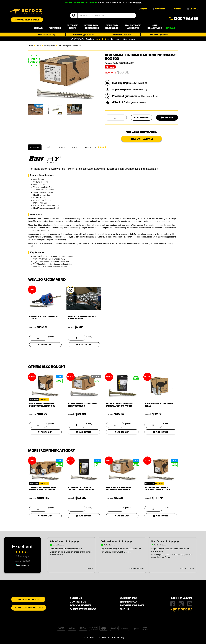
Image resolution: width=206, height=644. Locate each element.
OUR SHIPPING (128, 598)
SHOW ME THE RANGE (28, 599)
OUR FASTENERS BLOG (83, 609)
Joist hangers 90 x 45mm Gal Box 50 (159, 405)
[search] (75, 15)
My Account (159, 9)
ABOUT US (76, 598)
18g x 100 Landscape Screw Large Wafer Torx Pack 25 (119, 405)
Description (35, 147)
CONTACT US (78, 602)
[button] (44, 555)
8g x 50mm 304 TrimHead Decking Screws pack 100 (81, 489)
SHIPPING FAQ (128, 602)
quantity (51, 337)
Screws (38, 46)
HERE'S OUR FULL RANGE (141, 139)
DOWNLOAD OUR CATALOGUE (29, 608)
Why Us (75, 147)
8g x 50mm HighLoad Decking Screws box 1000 (82, 405)
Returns (62, 147)
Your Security (118, 637)
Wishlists (176, 9)
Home (31, 46)
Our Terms (89, 637)
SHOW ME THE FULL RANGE (27, 20)
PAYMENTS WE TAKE (132, 605)
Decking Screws (50, 46)
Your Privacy (103, 637)
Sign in (143, 9)
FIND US (124, 609)
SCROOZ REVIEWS (80, 605)
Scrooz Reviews (95, 147)
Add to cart (141, 118)
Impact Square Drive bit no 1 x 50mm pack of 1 (83, 318)
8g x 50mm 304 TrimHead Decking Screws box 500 (119, 489)
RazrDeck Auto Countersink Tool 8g (44, 318)
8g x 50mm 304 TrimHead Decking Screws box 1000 (42, 405)
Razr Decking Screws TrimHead (69, 46)
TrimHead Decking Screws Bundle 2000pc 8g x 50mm (43, 489)
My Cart (192, 9)
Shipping (48, 147)
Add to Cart (45, 345)
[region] (122, 555)
